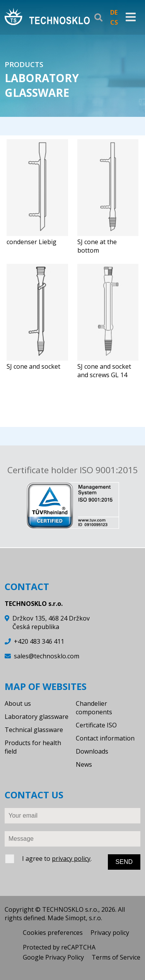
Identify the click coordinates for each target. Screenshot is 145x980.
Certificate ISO (96, 725)
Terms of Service (116, 957)
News (84, 764)
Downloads (92, 751)
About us (18, 703)
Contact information (105, 738)
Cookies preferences (53, 933)
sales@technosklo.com (47, 656)
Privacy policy (110, 933)
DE (114, 12)
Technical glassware (34, 730)
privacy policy (71, 859)
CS (114, 22)
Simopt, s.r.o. (84, 918)
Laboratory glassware (37, 717)
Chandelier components (94, 708)
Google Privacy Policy (53, 957)
